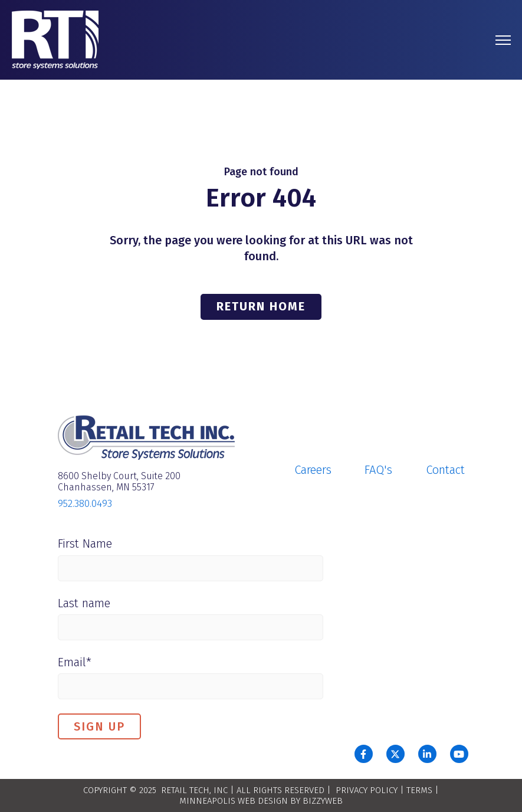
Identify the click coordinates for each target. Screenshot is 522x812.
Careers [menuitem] (313, 470)
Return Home (261, 306)
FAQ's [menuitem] (378, 470)
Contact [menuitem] (445, 470)
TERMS (419, 790)
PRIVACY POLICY (367, 790)
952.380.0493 (85, 504)
